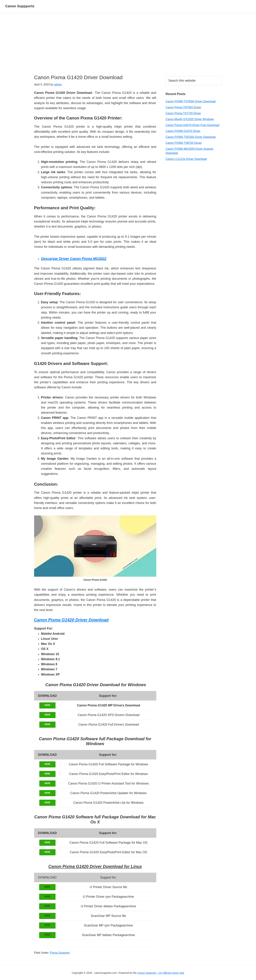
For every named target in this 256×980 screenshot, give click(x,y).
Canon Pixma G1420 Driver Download (71, 620)
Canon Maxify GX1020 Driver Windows (190, 119)
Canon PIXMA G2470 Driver (183, 131)
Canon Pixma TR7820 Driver (183, 107)
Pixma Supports (60, 953)
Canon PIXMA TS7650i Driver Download (191, 101)
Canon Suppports (20, 6)
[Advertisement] (95, 48)
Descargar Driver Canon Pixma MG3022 (74, 259)
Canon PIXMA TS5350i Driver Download (191, 137)
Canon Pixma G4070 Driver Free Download (193, 125)
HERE (47, 705)
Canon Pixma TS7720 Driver (183, 113)
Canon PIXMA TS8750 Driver (184, 143)
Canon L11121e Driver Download (186, 159)
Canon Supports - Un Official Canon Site (161, 973)
